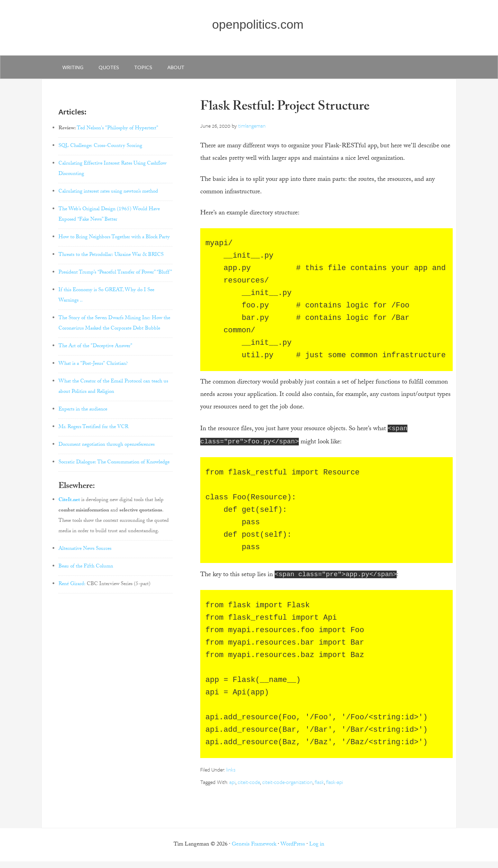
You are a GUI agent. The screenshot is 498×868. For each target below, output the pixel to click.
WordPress (293, 851)
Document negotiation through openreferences (107, 450)
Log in (317, 851)
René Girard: (72, 589)
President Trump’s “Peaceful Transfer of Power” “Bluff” (115, 277)
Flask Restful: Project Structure (285, 112)
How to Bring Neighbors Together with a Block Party (114, 242)
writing (74, 70)
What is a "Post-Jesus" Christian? (93, 369)
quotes (113, 70)
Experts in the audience (83, 414)
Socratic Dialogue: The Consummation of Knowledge (114, 467)
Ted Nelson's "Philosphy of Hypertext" (118, 133)
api (232, 788)
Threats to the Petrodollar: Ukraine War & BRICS (111, 260)
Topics (150, 70)
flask (319, 788)
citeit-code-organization (287, 788)
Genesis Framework (254, 851)
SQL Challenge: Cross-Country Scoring (100, 151)
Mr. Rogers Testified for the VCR (93, 432)
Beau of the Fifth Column (86, 571)
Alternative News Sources (85, 554)
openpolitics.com (260, 26)
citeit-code (249, 788)
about (186, 70)
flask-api (335, 788)
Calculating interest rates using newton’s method (108, 196)
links (231, 776)
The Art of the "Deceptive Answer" (95, 351)
